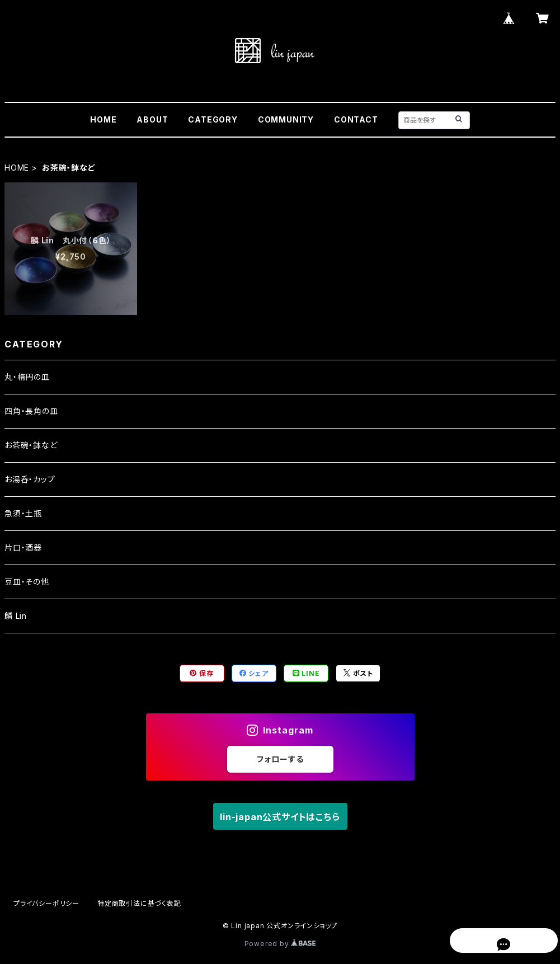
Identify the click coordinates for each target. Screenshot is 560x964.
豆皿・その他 (27, 582)
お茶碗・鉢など (31, 445)
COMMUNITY (286, 119)
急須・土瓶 (23, 513)
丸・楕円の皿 (27, 377)
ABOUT (152, 119)
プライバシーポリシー (46, 903)
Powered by (280, 944)
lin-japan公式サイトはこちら (280, 817)
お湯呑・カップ (30, 479)
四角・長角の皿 (31, 411)
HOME (103, 119)
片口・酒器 (23, 547)
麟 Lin (16, 616)
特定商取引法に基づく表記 (139, 903)
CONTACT (356, 119)
